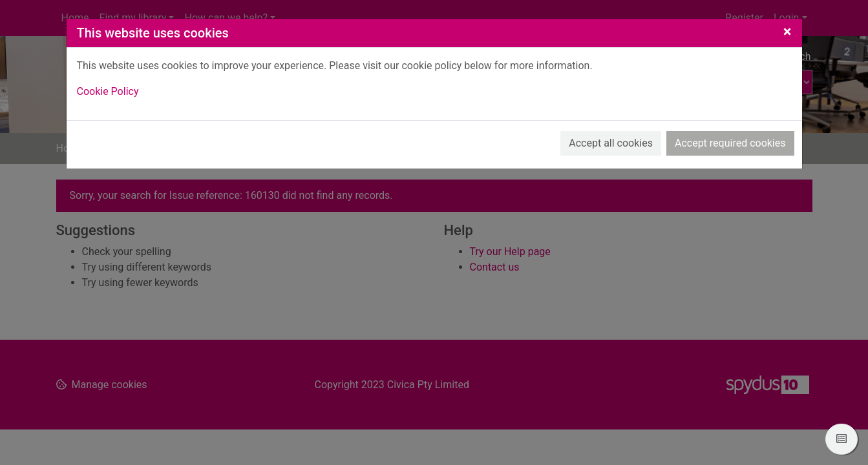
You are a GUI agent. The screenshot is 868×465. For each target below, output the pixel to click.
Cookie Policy (108, 91)
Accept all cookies (611, 143)
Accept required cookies (730, 143)
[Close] (788, 32)
